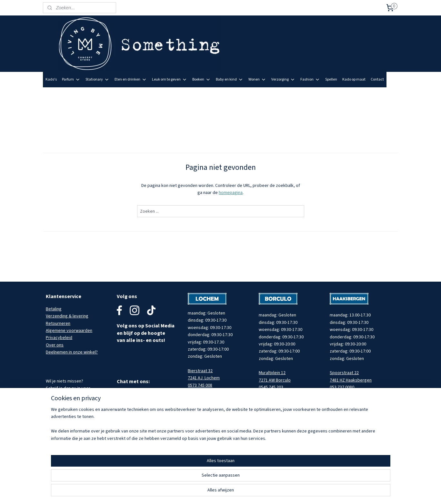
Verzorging (283, 79)
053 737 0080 (342, 387)
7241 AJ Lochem (204, 378)
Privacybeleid (59, 338)
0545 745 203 (271, 387)
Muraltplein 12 (272, 373)
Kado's (51, 79)
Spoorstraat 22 (344, 373)
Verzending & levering (67, 316)
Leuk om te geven (170, 79)
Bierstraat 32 (200, 371)
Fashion (310, 79)
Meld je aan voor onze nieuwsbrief (365, 95)
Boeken (201, 79)
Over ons (55, 345)
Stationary (97, 79)
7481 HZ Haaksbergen (351, 380)
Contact (377, 79)
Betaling (54, 309)
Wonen (257, 79)
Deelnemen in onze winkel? (72, 352)
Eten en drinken (131, 79)
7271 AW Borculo (275, 380)
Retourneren (58, 324)
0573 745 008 (200, 385)
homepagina (231, 193)
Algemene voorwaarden (69, 331)
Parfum (71, 79)
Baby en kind (230, 79)
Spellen (331, 79)
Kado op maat (354, 79)
